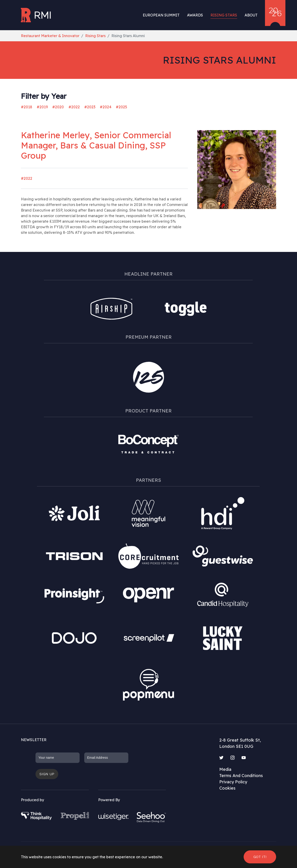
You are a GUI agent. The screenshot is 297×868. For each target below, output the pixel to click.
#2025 (121, 107)
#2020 (58, 107)
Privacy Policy (233, 782)
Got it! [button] (260, 857)
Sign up (47, 774)
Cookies (227, 788)
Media (225, 769)
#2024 (106, 107)
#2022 (74, 107)
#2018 (27, 107)
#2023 (90, 107)
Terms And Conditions (241, 776)
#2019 (42, 107)
